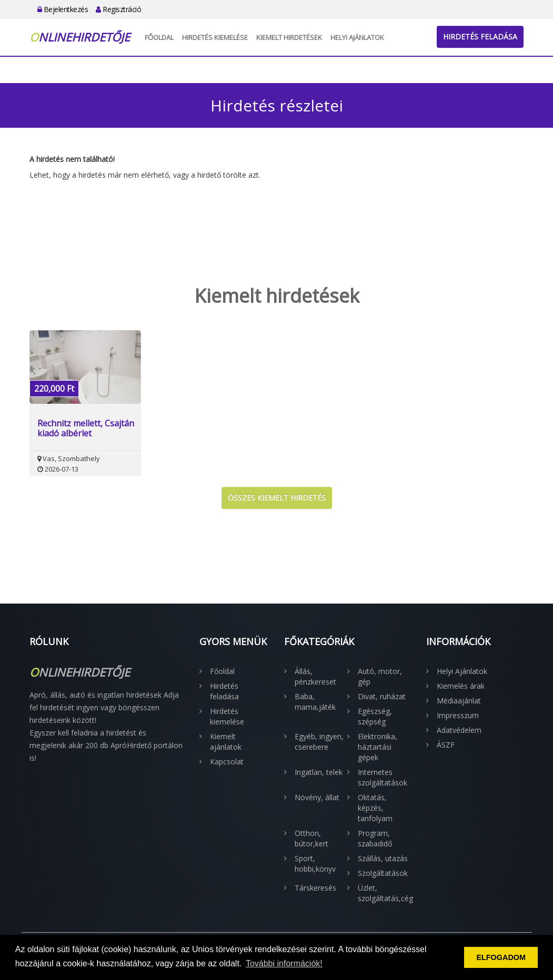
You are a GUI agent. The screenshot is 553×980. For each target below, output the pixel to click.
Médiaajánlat (459, 701)
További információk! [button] (284, 963)
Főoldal (159, 37)
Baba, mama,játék (315, 702)
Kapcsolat (227, 762)
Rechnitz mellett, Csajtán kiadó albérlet (86, 428)
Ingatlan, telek (319, 772)
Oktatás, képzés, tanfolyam (375, 808)
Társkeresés (315, 888)
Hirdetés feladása (480, 37)
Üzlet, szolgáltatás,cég (384, 893)
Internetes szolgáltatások (383, 777)
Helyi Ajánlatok (357, 37)
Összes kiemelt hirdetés (277, 498)
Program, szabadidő (375, 838)
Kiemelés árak (461, 686)
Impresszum (458, 715)
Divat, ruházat (382, 696)
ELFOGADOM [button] (501, 957)
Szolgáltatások (383, 873)
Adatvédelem (459, 730)
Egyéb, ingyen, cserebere (319, 742)
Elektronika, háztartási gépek (378, 747)
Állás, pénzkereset (315, 676)
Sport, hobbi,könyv (315, 864)
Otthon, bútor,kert (311, 838)
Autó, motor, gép (380, 676)
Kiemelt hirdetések (289, 37)
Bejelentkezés (63, 9)
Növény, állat (317, 797)
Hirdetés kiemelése (215, 37)
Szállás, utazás (383, 858)
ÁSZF (446, 745)
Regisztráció (118, 9)
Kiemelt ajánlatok (226, 742)
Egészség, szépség (375, 716)
